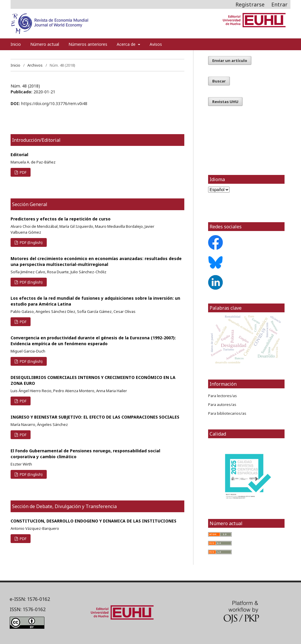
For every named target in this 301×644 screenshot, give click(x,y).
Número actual (45, 44)
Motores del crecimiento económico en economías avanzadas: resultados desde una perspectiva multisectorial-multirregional (96, 261)
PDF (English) (31, 242)
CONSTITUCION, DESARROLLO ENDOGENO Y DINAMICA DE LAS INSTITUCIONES (93, 521)
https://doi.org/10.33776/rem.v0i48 (54, 103)
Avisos (156, 44)
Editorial (19, 155)
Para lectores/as (223, 396)
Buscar (219, 81)
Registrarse (250, 4)
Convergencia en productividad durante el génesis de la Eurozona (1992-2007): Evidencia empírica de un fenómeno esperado (93, 341)
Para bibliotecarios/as (227, 413)
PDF (23, 172)
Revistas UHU (225, 102)
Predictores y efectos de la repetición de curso (61, 219)
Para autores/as (222, 404)
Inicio (16, 44)
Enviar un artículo (230, 60)
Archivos (35, 65)
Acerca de (127, 44)
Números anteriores (88, 44)
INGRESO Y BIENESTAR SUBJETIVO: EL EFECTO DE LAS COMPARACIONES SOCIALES (95, 417)
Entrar (279, 4)
